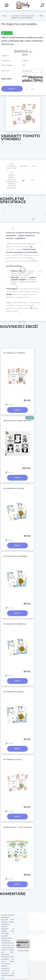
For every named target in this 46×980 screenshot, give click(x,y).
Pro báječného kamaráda (15, 556)
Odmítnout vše (22, 944)
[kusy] (28, 89)
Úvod (4, 16)
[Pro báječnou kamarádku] (23, 98)
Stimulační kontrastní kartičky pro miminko (24, 421)
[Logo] (22, 5)
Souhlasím (23, 951)
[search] (43, 6)
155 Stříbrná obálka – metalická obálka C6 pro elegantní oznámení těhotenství (12, 180)
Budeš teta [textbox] (28, 71)
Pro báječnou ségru (13, 759)
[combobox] (33, 71)
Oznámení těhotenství (23, 16)
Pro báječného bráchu (14, 692)
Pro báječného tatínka (14, 488)
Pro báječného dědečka (15, 624)
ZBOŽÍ (7, 5)
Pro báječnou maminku (14, 353)
